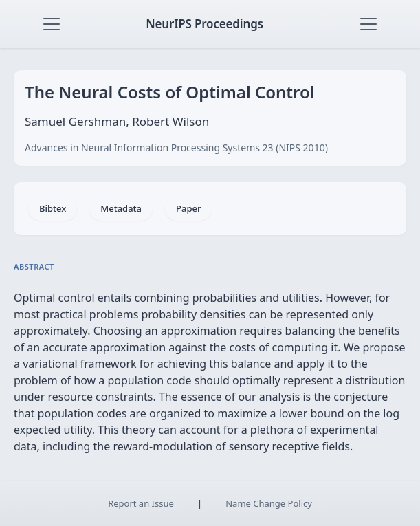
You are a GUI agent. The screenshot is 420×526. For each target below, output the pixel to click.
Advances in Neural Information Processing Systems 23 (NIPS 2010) (176, 147)
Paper (188, 208)
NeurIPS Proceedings (205, 24)
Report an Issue (141, 503)
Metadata (121, 208)
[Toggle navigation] (52, 24)
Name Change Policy (269, 503)
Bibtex (53, 208)
